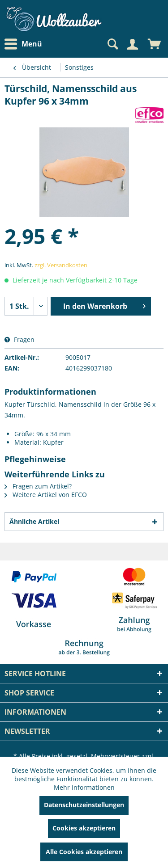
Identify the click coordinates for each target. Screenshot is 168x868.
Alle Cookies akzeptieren (84, 852)
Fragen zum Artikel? (38, 486)
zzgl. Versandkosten (61, 265)
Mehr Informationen (84, 787)
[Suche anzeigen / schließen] (112, 44)
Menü (23, 44)
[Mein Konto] (132, 44)
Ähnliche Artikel (34, 521)
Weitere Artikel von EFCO (46, 495)
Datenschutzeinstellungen (84, 805)
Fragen (19, 339)
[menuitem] (26, 44)
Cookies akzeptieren (84, 828)
